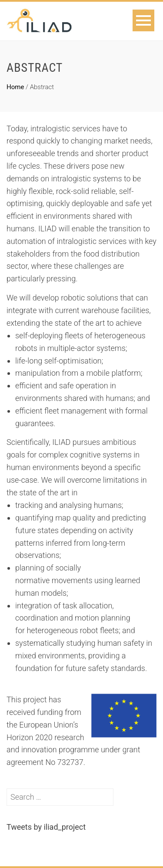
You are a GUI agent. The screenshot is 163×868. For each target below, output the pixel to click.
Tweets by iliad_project (46, 827)
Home (15, 87)
